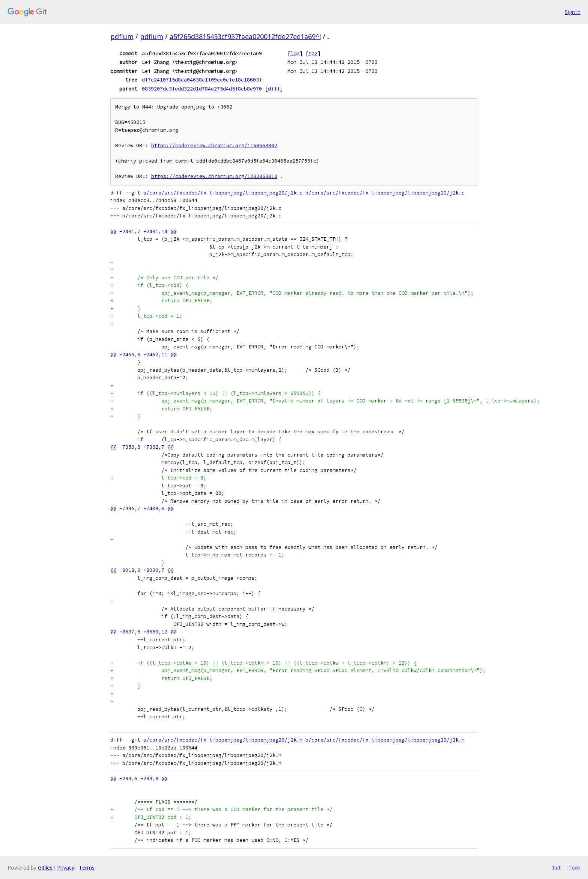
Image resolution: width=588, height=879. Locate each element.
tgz (313, 53)
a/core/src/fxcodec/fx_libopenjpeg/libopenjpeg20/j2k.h (223, 740)
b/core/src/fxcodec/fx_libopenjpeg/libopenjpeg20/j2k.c (385, 193)
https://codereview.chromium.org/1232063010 (214, 176)
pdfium (122, 36)
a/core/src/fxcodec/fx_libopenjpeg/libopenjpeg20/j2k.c (223, 193)
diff (274, 89)
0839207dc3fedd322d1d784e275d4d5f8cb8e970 (202, 89)
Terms (87, 868)
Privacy (66, 868)
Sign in (573, 12)
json (574, 867)
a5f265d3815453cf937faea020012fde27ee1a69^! (245, 36)
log (295, 53)
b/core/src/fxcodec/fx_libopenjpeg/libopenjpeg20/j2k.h (385, 740)
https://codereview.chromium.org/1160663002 (214, 145)
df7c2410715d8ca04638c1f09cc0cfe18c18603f (202, 80)
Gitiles (45, 868)
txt (556, 867)
